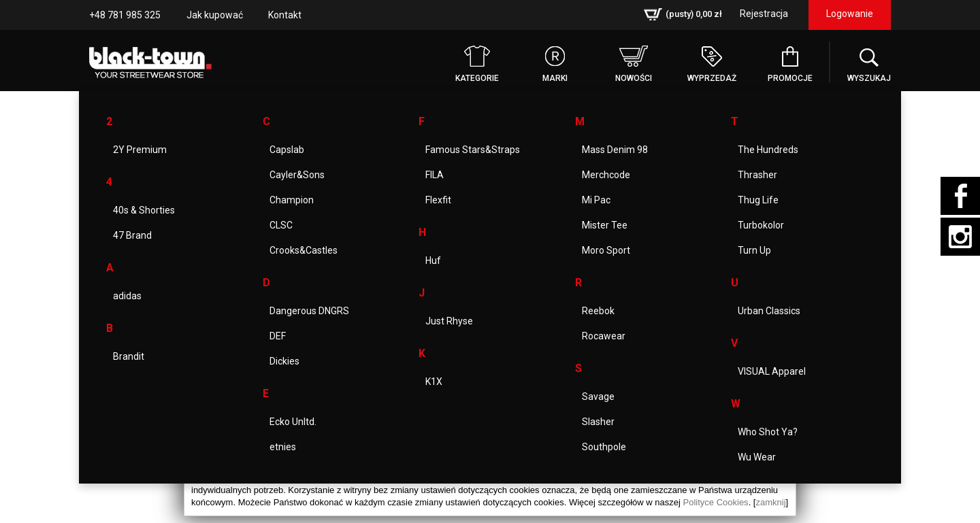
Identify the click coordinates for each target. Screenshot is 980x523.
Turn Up (754, 250)
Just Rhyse (449, 321)
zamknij (770, 502)
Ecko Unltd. (293, 422)
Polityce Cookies (716, 502)
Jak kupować (215, 15)
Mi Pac (596, 200)
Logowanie (850, 14)
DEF (278, 336)
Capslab (287, 150)
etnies (283, 447)
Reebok (598, 311)
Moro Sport (606, 250)
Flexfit (438, 200)
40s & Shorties (144, 210)
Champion (292, 200)
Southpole (604, 447)
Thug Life (758, 200)
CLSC (281, 225)
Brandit (129, 356)
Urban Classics (769, 311)
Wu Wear (757, 457)
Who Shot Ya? (768, 432)
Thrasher (757, 175)
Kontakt (285, 15)
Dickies (284, 361)
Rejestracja (764, 14)
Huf (433, 260)
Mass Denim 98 (615, 150)
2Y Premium (140, 150)
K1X (434, 382)
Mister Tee (605, 225)
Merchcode (606, 175)
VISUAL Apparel (772, 371)
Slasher (598, 422)
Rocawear (604, 336)
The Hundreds (768, 150)
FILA (435, 175)
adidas (127, 296)
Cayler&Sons (297, 175)
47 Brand (132, 235)
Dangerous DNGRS (309, 311)
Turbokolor (761, 225)
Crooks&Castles (304, 250)
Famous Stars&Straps (473, 150)
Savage (598, 397)
